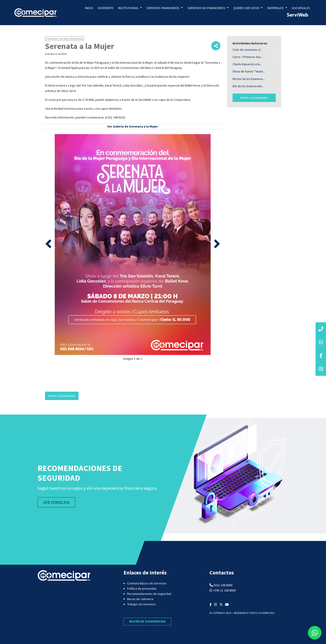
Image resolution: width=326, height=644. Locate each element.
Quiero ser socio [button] (247, 8)
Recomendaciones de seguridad (149, 594)
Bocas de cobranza (140, 599)
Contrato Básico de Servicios (147, 583)
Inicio (89, 8)
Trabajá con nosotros (141, 604)
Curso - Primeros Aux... (248, 57)
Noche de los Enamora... (249, 79)
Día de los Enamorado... (248, 86)
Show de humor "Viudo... (249, 71)
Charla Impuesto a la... (247, 64)
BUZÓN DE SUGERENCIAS (147, 621)
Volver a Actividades (62, 396)
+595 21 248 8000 (224, 590)
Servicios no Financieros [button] (207, 8)
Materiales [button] (276, 8)
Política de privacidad (142, 589)
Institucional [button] (129, 8)
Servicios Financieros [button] (163, 8)
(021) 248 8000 (223, 585)
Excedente (106, 8)
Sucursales (301, 8)
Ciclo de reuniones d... (247, 50)
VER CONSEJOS (56, 502)
